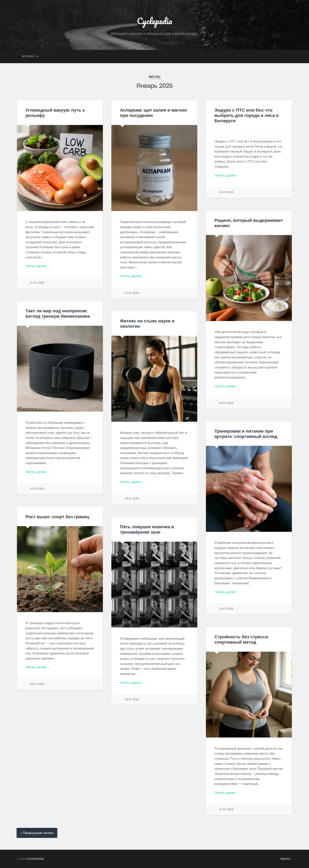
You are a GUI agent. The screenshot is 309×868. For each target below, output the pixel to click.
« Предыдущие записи (37, 833)
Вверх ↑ (287, 859)
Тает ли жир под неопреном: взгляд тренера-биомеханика (58, 313)
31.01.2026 (37, 283)
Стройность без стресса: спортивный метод (242, 639)
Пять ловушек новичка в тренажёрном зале (147, 529)
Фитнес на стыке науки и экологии (147, 323)
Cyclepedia (155, 21)
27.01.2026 (226, 809)
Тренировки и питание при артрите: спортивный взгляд (246, 434)
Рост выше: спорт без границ (57, 516)
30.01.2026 (226, 192)
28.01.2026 (37, 684)
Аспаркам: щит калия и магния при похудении (153, 112)
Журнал (28, 56)
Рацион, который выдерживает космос (249, 223)
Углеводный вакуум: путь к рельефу (55, 112)
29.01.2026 (132, 499)
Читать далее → (38, 266)
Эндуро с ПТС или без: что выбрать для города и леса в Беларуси (247, 115)
